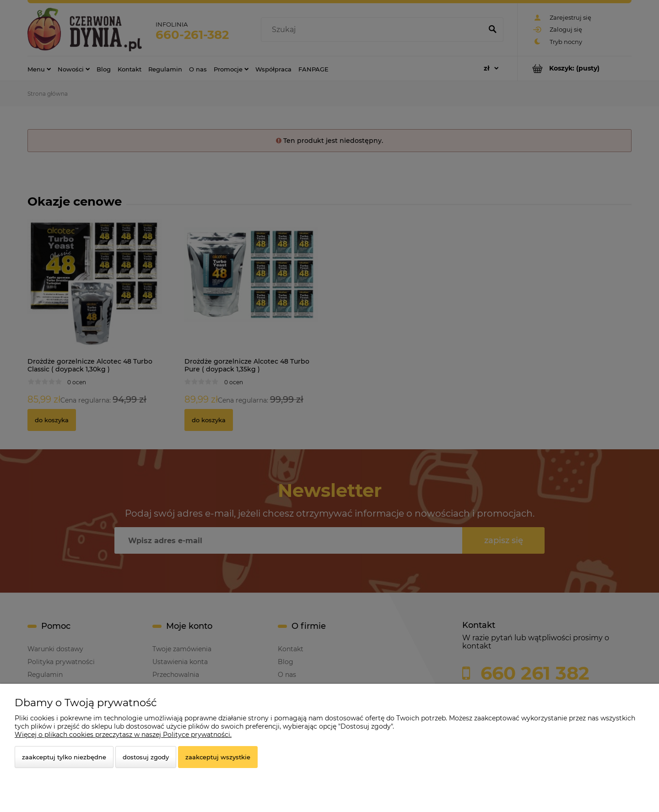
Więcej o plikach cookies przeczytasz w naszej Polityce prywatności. (123, 735)
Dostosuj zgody (146, 757)
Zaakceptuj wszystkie (218, 757)
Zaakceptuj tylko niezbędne (64, 757)
